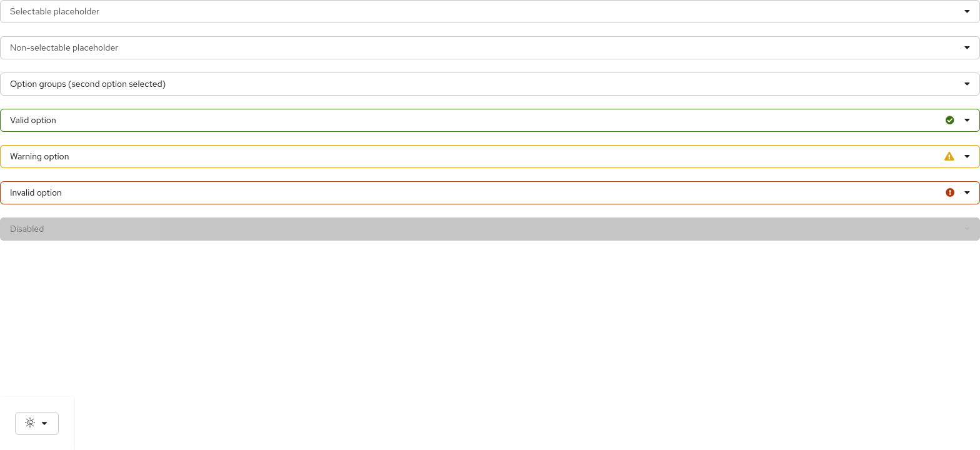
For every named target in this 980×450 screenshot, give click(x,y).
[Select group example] (490, 84)
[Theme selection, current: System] (37, 423)
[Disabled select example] (490, 229)
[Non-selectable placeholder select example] (490, 48)
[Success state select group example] (490, 120)
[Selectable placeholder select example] (490, 12)
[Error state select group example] (490, 193)
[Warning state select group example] (490, 157)
